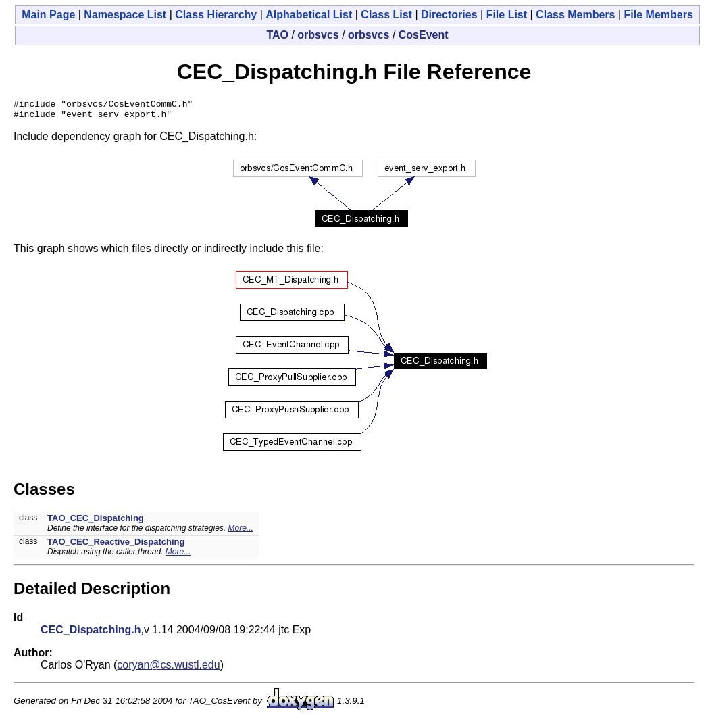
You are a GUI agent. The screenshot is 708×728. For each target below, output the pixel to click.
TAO (277, 35)
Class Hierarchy (216, 15)
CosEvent (424, 35)
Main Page (48, 15)
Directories (449, 15)
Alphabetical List (309, 15)
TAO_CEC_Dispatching (96, 522)
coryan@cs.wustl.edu (168, 669)
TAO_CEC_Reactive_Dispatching (116, 546)
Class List (386, 15)
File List (507, 15)
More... (241, 532)
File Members (659, 15)
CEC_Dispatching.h (91, 634)
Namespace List (125, 15)
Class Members (575, 15)
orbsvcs (318, 35)
